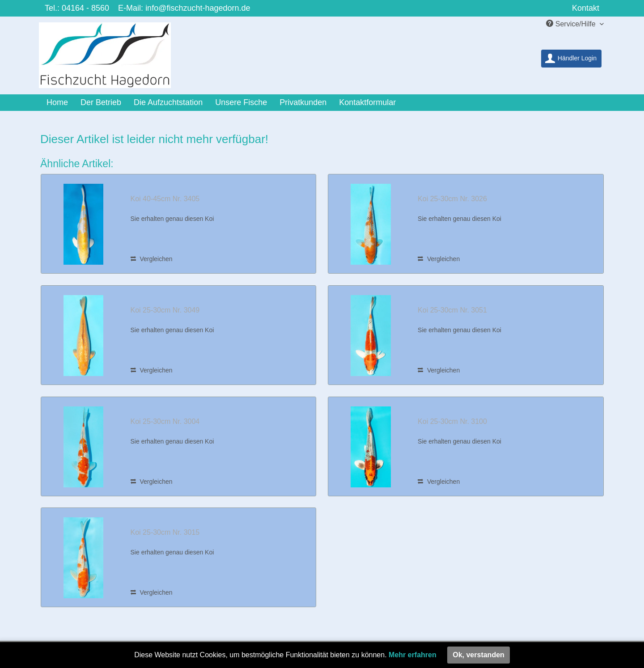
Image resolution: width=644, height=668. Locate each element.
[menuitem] (571, 59)
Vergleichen (152, 259)
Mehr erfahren (413, 655)
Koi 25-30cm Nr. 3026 (452, 199)
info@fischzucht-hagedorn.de (198, 8)
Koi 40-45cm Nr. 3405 (165, 199)
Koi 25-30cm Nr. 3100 (452, 421)
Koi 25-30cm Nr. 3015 (165, 532)
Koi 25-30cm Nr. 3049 (165, 310)
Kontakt (586, 8)
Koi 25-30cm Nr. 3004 (165, 421)
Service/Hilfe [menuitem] (572, 24)
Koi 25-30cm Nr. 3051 (452, 310)
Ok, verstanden (479, 655)
